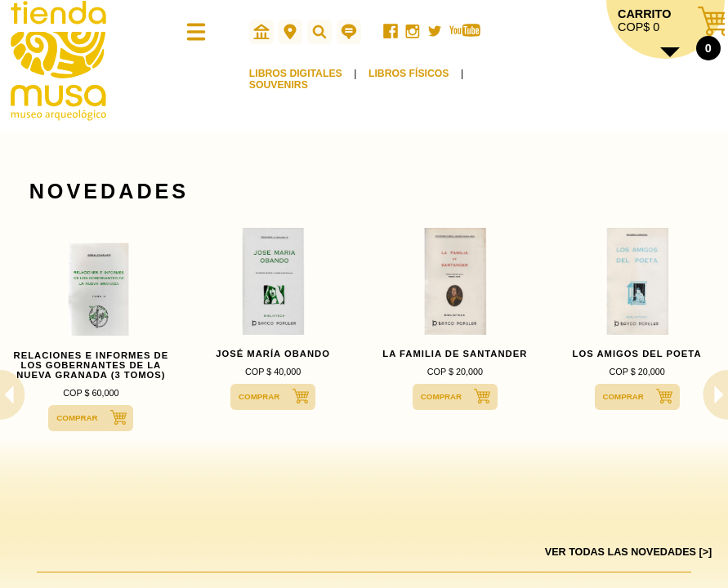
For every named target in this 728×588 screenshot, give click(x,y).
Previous (16, 395)
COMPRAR (77, 418)
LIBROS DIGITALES (296, 73)
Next (712, 395)
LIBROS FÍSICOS (409, 73)
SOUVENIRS (279, 85)
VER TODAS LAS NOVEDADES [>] (628, 552)
